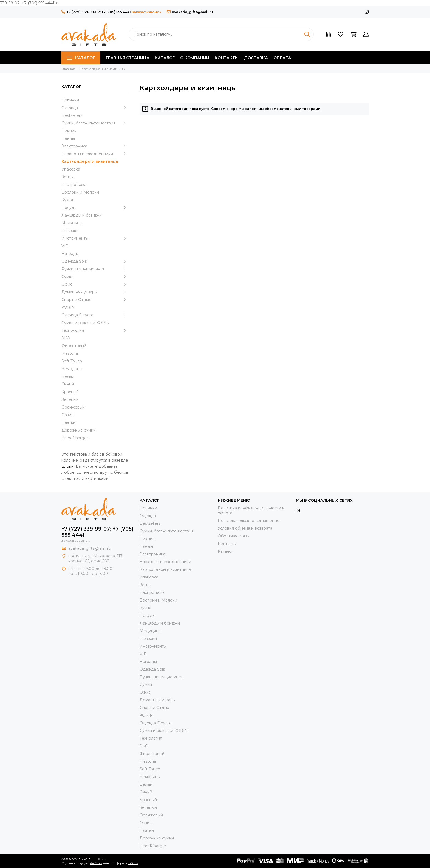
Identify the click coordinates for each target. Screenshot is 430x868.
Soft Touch (72, 361)
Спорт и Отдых (95, 300)
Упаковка (71, 169)
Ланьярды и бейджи (82, 215)
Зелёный (70, 399)
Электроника (95, 146)
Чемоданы (72, 369)
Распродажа (74, 185)
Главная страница (128, 58)
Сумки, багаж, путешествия (95, 123)
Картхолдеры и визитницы (90, 161)
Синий (68, 384)
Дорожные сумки (79, 430)
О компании (195, 58)
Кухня (67, 200)
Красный (70, 392)
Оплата (282, 58)
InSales (133, 863)
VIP (65, 246)
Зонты (67, 177)
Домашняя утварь (95, 292)
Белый (68, 376)
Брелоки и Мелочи (80, 192)
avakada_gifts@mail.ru (190, 12)
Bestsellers (72, 115)
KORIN (68, 307)
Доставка (256, 58)
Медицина (72, 223)
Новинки (70, 100)
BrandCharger (75, 438)
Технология (95, 330)
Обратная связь (233, 536)
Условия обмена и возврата (245, 528)
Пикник (69, 131)
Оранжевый (73, 407)
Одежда (95, 108)
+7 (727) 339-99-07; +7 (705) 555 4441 (96, 12)
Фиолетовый (74, 346)
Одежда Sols (95, 261)
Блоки (68, 466)
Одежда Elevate (95, 315)
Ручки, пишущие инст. (95, 269)
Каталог (81, 58)
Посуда (95, 208)
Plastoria (70, 353)
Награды (70, 254)
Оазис (67, 415)
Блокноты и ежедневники (95, 154)
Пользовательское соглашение (249, 521)
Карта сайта (98, 859)
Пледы (68, 138)
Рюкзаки (70, 231)
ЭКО (66, 338)
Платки (69, 422)
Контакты (227, 58)
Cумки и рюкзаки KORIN (86, 323)
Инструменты (95, 238)
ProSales (96, 863)
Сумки (95, 277)
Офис (95, 284)
